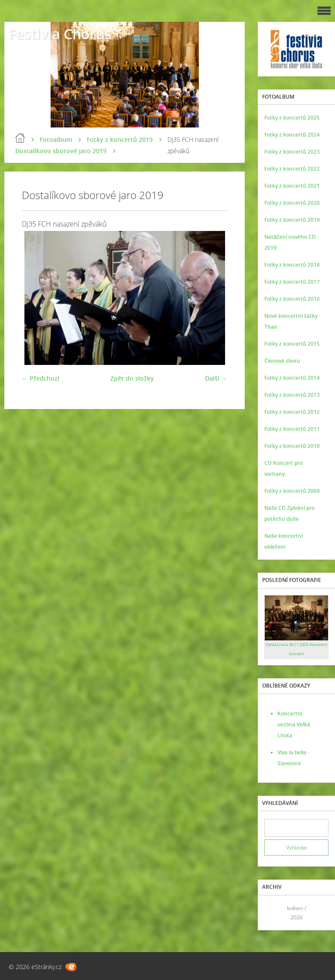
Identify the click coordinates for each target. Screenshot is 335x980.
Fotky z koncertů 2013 (292, 395)
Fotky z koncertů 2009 (292, 491)
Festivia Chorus (60, 34)
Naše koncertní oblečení (284, 541)
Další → (216, 378)
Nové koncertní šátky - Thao (292, 321)
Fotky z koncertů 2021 (292, 186)
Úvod (20, 138)
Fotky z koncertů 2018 (292, 265)
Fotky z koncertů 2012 (292, 412)
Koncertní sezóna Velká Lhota (294, 724)
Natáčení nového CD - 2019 (292, 242)
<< (274, 913)
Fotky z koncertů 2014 (292, 378)
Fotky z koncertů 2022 (292, 169)
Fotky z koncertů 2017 (292, 282)
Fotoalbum (56, 139)
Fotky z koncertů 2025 (292, 118)
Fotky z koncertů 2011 (292, 429)
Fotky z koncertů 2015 (292, 344)
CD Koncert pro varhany (284, 468)
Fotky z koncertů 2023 (292, 152)
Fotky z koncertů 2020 (292, 203)
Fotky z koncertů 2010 (292, 446)
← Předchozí (41, 378)
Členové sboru (282, 361)
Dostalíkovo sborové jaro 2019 (61, 151)
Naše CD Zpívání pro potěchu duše (289, 513)
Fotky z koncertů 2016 (292, 299)
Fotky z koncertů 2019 (120, 139)
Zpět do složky (132, 378)
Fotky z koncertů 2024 (292, 135)
